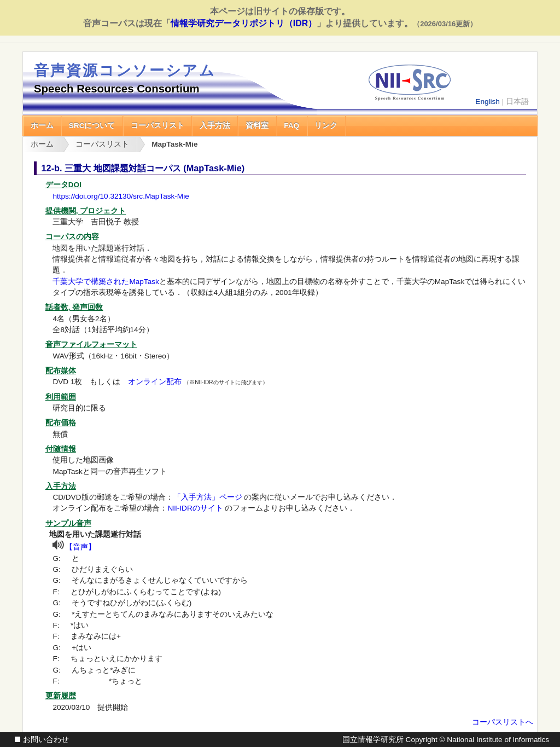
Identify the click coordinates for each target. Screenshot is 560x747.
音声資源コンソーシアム (125, 70)
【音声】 (80, 547)
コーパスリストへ (503, 722)
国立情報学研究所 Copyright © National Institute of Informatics (446, 740)
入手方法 (215, 126)
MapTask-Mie (174, 144)
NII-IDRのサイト (195, 508)
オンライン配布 (155, 382)
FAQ (291, 126)
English (488, 102)
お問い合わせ (46, 740)
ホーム (42, 126)
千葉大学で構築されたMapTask (106, 282)
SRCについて (92, 126)
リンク (326, 126)
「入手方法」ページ (208, 497)
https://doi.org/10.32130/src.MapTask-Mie (121, 196)
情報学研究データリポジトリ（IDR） (244, 23)
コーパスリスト (157, 126)
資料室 (257, 126)
